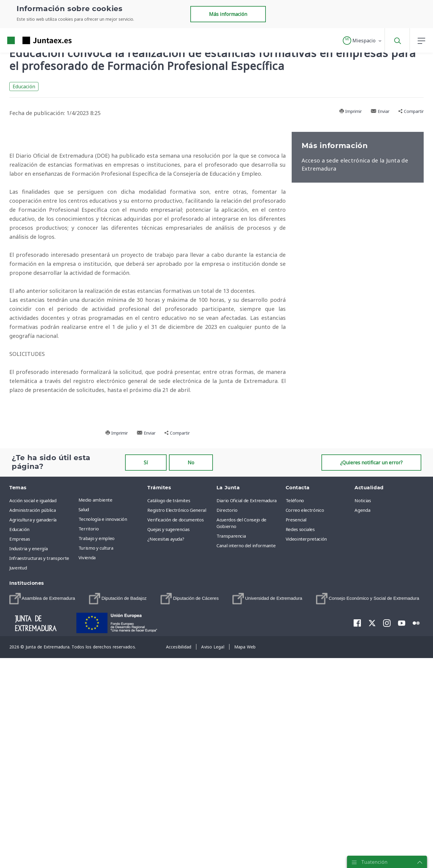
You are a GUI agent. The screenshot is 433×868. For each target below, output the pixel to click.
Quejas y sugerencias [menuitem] (168, 744)
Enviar (380, 111)
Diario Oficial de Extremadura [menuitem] (247, 715)
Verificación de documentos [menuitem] (175, 734)
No (191, 677)
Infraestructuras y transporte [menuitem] (39, 773)
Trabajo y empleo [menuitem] (97, 753)
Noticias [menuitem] (363, 715)
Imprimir (350, 111)
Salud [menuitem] (84, 724)
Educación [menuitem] (19, 744)
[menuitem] (42, 813)
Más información (228, 14)
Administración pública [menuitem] (32, 725)
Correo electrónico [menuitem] (305, 725)
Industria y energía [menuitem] (28, 763)
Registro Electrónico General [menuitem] (177, 725)
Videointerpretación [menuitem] (306, 754)
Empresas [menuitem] (20, 754)
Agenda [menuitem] (362, 725)
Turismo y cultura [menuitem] (96, 763)
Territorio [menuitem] (89, 743)
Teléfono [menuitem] (295, 715)
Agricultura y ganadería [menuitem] (33, 734)
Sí (146, 677)
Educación (24, 86)
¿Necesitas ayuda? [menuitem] (166, 754)
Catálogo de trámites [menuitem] (169, 715)
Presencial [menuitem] (296, 734)
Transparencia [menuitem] (231, 751)
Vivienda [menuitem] (87, 772)
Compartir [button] (411, 111)
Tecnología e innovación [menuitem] (103, 734)
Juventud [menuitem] (18, 782)
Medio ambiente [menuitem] (95, 715)
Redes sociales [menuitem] (300, 744)
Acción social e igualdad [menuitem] (33, 715)
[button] (362, 41)
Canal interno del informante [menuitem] (246, 760)
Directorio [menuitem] (227, 725)
